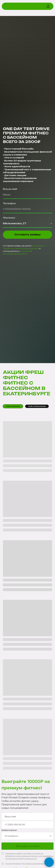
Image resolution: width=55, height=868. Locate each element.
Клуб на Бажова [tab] (13, 406)
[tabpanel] (27, 593)
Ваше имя (10, 189)
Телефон (9, 203)
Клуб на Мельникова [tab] (37, 406)
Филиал (9, 218)
